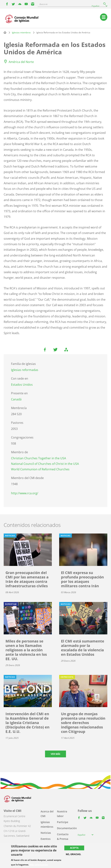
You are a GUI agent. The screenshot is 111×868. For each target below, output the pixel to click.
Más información (39, 865)
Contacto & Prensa (63, 837)
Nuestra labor (62, 814)
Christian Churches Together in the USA (39, 458)
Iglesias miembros (21, 32)
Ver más (55, 754)
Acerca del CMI (47, 814)
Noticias (46, 833)
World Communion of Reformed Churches (40, 469)
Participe (63, 822)
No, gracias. (73, 854)
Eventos (46, 839)
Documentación (67, 828)
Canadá (16, 399)
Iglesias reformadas (25, 370)
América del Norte (21, 62)
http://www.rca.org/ (25, 493)
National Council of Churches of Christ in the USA (45, 464)
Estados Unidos (22, 385)
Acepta (74, 848)
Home (5, 32)
